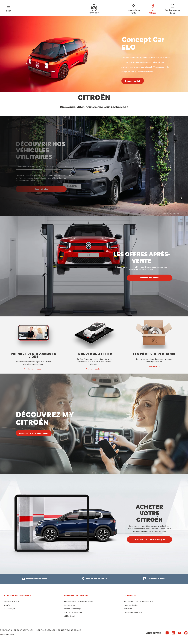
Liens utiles (130, 596)
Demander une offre (133, 612)
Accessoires (69, 605)
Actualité (128, 609)
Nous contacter (131, 605)
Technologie (10, 609)
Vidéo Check (70, 616)
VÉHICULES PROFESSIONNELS (18, 596)
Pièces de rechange (73, 609)
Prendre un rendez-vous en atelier (79, 601)
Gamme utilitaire (11, 601)
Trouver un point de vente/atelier (139, 601)
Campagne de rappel (73, 612)
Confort (8, 605)
